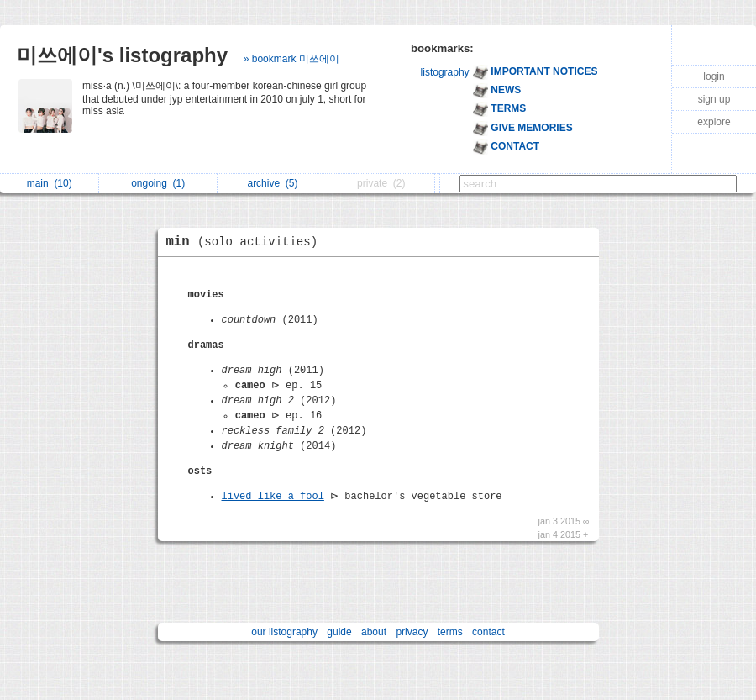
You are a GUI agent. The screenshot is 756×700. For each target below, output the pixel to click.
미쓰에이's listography (122, 55)
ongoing (158, 183)
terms (450, 632)
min (247, 242)
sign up (714, 99)
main (50, 183)
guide (339, 632)
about (374, 632)
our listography (284, 632)
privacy (412, 632)
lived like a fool (273, 497)
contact (488, 632)
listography (445, 72)
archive (272, 183)
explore (714, 122)
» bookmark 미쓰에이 (291, 59)
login (714, 76)
